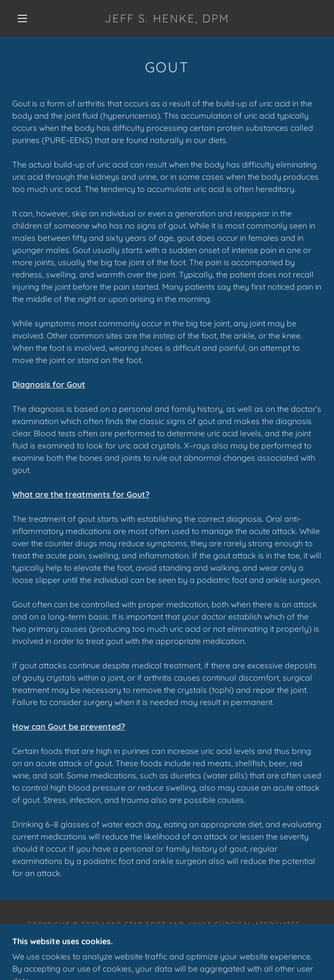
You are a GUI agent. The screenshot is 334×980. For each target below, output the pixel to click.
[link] (167, 18)
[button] (28, 18)
